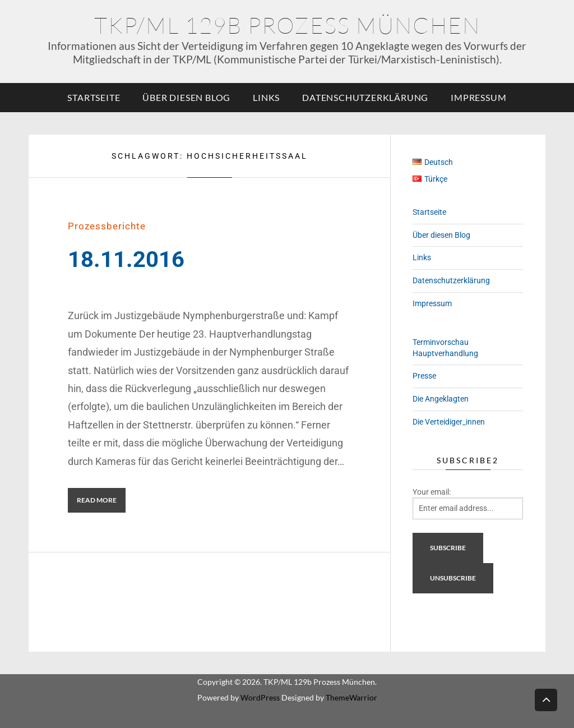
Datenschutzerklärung (365, 97)
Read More (97, 500)
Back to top (546, 699)
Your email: (432, 492)
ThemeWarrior (351, 697)
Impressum (478, 97)
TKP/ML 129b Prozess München (287, 25)
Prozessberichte (107, 226)
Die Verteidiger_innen (449, 422)
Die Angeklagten (441, 399)
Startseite (94, 97)
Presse (424, 376)
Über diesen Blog (186, 97)
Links (266, 97)
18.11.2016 (126, 259)
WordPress (260, 697)
